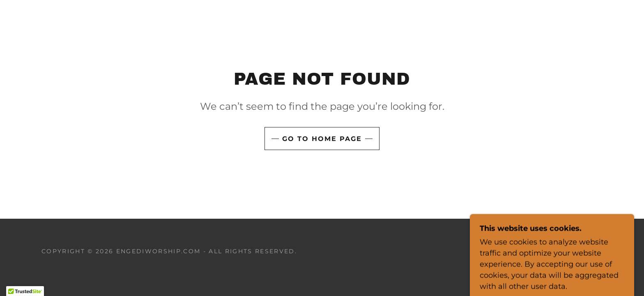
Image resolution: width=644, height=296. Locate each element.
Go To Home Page (322, 139)
